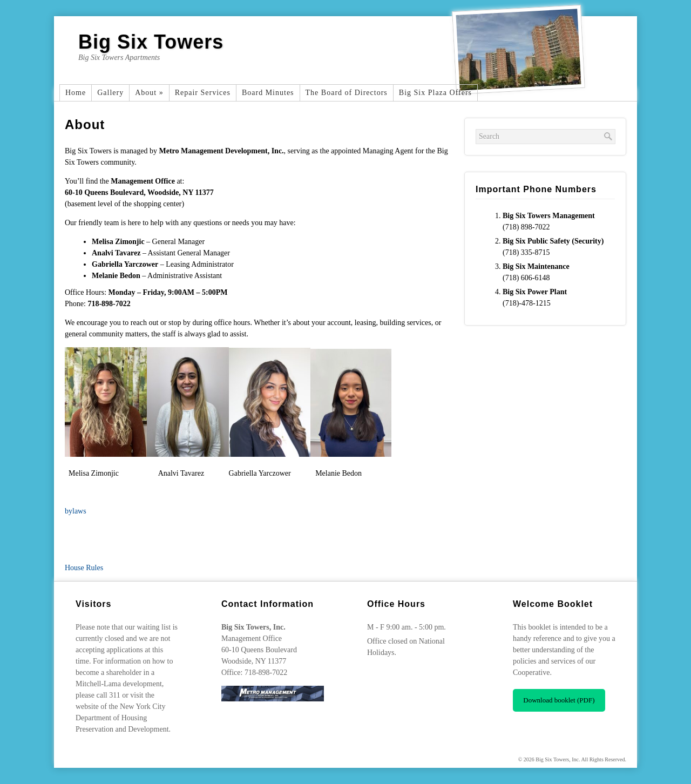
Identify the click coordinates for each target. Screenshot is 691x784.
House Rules (84, 568)
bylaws (76, 511)
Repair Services (203, 93)
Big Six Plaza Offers (435, 93)
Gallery (110, 93)
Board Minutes (268, 93)
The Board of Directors (347, 93)
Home (76, 93)
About (149, 93)
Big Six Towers (151, 42)
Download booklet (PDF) (559, 700)
